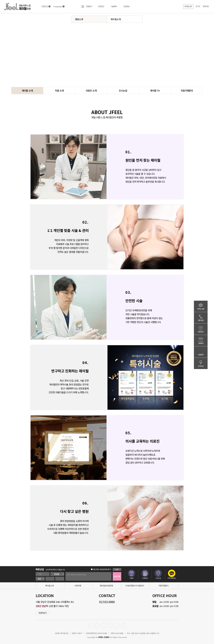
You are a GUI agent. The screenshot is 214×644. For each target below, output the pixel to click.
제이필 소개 (27, 91)
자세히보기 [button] (43, 613)
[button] (188, 7)
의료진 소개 (91, 91)
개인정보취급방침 (106, 586)
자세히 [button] (117, 569)
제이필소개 (116, 19)
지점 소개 (59, 91)
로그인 (198, 6)
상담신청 (117, 576)
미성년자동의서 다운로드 (135, 586)
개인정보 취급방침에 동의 (101, 569)
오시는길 (123, 91)
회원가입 (206, 6)
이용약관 (78, 586)
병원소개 (79, 19)
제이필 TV (155, 91)
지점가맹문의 (187, 91)
